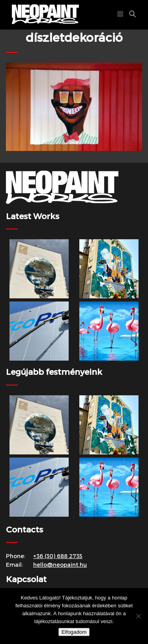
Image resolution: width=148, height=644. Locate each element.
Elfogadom (74, 632)
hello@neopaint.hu (60, 565)
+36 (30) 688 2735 (58, 556)
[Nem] (138, 616)
